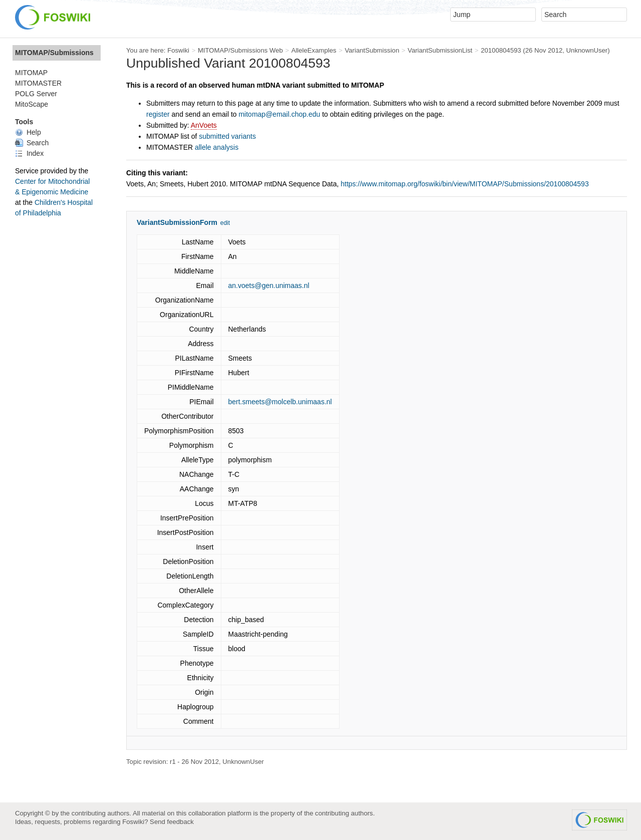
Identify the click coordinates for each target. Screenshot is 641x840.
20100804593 (501, 50)
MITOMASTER (38, 83)
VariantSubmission (372, 50)
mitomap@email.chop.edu (279, 114)
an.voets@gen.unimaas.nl (269, 286)
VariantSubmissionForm (177, 222)
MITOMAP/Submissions (54, 53)
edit (225, 223)
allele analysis (217, 147)
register (158, 114)
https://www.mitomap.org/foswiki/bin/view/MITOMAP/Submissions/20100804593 (464, 184)
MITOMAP (31, 73)
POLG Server (36, 94)
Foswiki (178, 50)
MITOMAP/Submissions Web (240, 50)
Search (32, 143)
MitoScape (32, 104)
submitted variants (227, 136)
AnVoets (204, 125)
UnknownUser (587, 50)
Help (28, 132)
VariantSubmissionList (440, 50)
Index (29, 153)
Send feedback (172, 822)
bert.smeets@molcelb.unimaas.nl (280, 402)
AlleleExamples (314, 50)
